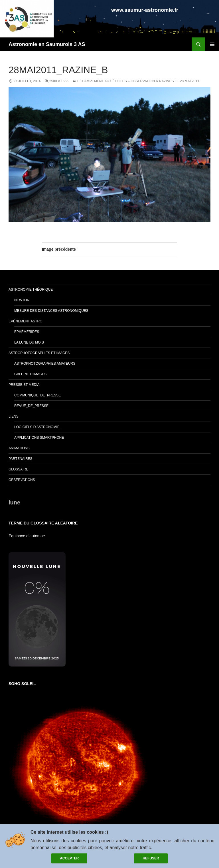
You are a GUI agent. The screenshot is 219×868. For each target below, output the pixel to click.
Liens (14, 416)
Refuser (151, 858)
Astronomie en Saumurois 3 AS (47, 44)
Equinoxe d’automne (27, 536)
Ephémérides (27, 332)
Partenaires (21, 459)
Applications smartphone (39, 438)
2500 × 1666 (59, 81)
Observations (22, 480)
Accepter (69, 858)
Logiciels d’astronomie (37, 427)
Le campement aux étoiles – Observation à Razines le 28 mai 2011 (138, 81)
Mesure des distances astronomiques (51, 311)
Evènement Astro (25, 321)
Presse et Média (24, 385)
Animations (19, 448)
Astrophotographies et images (39, 353)
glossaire (18, 469)
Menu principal (212, 44)
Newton (22, 300)
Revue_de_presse (31, 406)
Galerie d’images (30, 374)
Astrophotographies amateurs (45, 364)
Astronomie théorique (31, 290)
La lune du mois (29, 342)
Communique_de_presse (37, 395)
